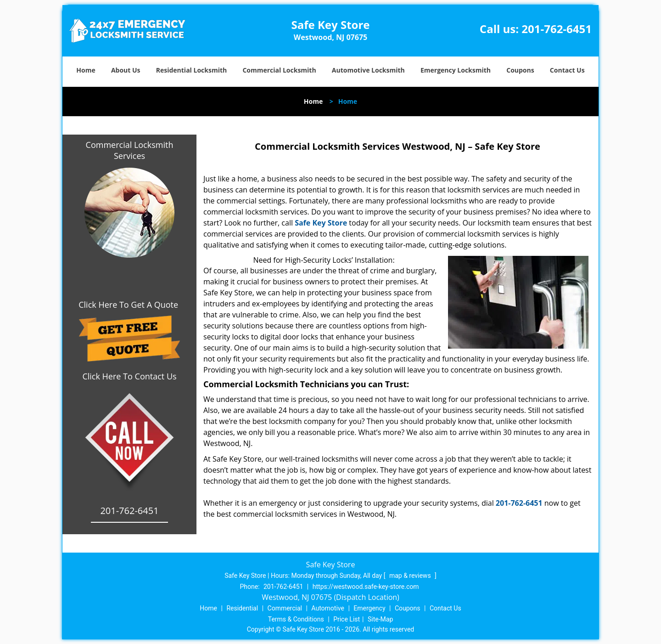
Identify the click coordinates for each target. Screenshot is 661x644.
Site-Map (380, 619)
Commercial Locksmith (279, 70)
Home (86, 70)
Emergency (369, 608)
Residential (242, 608)
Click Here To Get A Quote (129, 305)
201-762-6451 (557, 29)
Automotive (328, 608)
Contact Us (567, 70)
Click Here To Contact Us (129, 376)
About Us (126, 70)
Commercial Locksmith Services (130, 150)
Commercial (285, 608)
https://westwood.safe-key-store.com (366, 587)
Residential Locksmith (192, 70)
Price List (347, 619)
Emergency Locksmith (456, 70)
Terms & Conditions (296, 619)
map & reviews (411, 576)
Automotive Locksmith (368, 70)
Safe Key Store (321, 223)
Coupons (520, 70)
